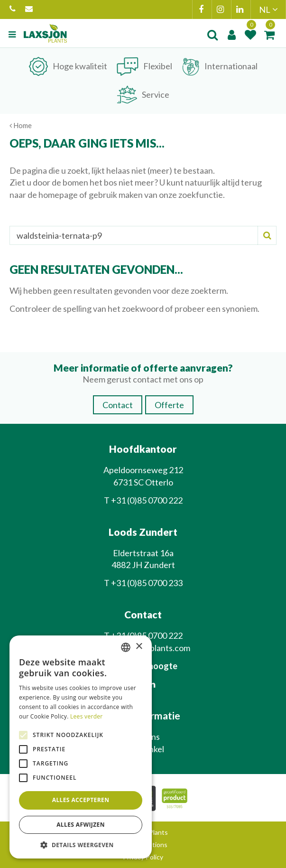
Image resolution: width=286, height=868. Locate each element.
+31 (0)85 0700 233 (147, 583)
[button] (81, 845)
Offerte (169, 405)
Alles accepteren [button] (81, 800)
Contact (118, 405)
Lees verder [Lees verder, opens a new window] (87, 716)
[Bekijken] (269, 35)
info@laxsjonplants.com (29, 9)
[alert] (81, 747)
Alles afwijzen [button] (81, 825)
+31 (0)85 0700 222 (13, 9)
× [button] (139, 647)
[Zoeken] (143, 235)
